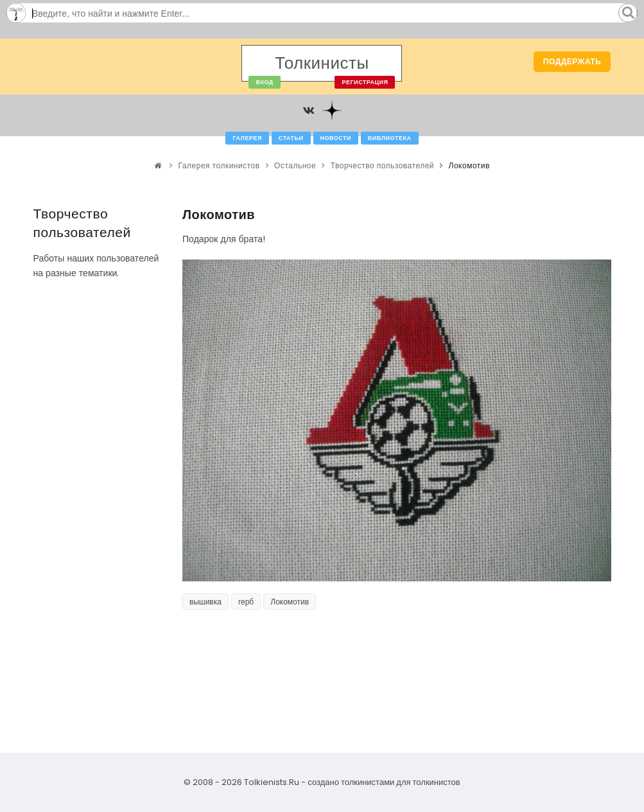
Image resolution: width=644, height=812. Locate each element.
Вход (264, 82)
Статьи (291, 138)
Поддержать (572, 61)
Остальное (295, 165)
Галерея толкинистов (219, 165)
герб (246, 602)
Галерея (247, 138)
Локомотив (290, 602)
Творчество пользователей (382, 165)
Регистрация (365, 82)
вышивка (205, 602)
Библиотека (389, 138)
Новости (336, 138)
